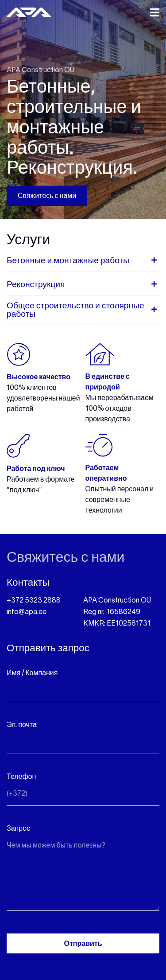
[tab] (83, 263)
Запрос (18, 829)
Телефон (21, 777)
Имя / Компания (32, 673)
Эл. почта (22, 725)
